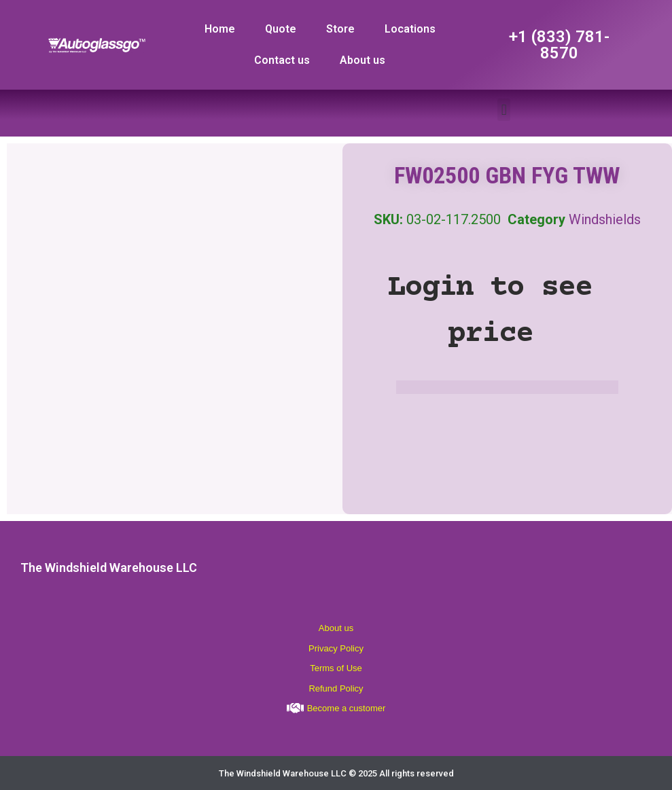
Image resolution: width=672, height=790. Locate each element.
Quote (281, 29)
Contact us (282, 60)
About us (362, 60)
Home (220, 29)
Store (340, 29)
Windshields (605, 219)
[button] (504, 110)
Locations (410, 29)
